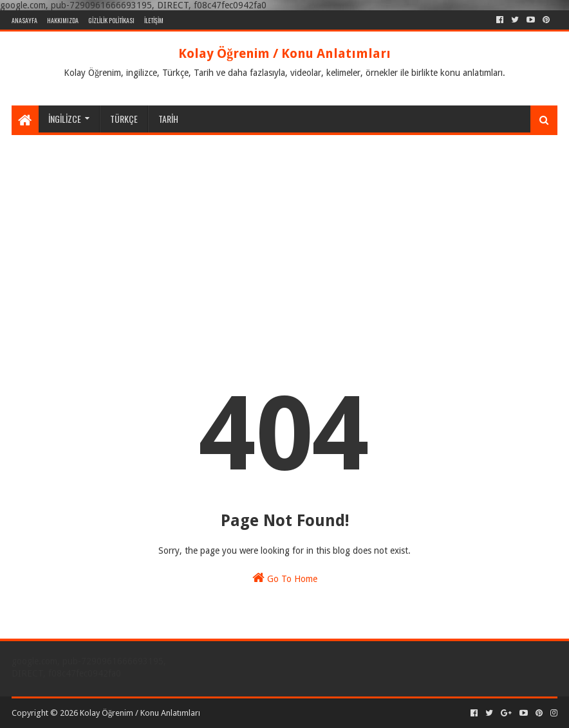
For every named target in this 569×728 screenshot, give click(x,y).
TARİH (168, 119)
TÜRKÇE (124, 119)
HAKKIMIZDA (63, 20)
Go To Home (285, 578)
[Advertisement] (284, 232)
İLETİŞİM (154, 20)
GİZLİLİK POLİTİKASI (111, 20)
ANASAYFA (24, 20)
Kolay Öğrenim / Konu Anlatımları (284, 53)
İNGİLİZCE (65, 119)
